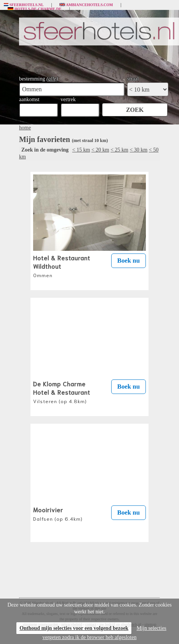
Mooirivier (58, 513)
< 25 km (119, 150)
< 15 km (81, 150)
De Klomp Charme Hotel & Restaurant (62, 392)
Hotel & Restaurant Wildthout (62, 266)
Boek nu (129, 261)
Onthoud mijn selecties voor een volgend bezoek (74, 628)
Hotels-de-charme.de (35, 9)
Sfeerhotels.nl (24, 5)
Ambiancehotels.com (86, 5)
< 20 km (100, 150)
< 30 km (138, 150)
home (25, 128)
